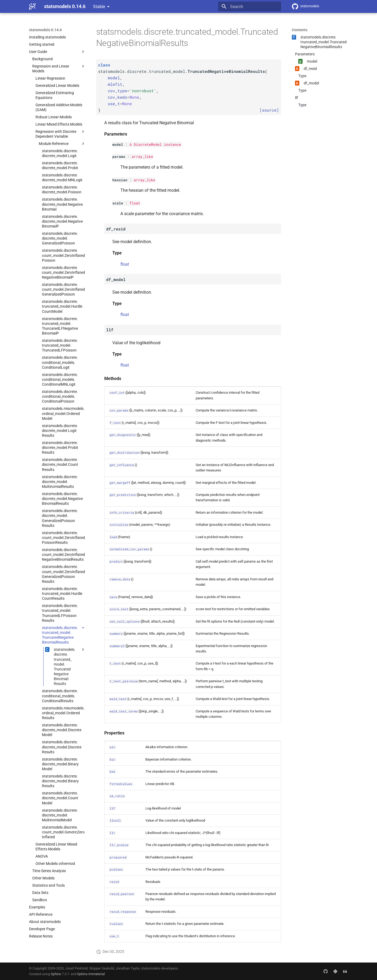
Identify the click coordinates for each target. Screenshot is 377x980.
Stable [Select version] (99, 7)
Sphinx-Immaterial (91, 974)
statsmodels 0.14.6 (45, 30)
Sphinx (56, 974)
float (135, 203)
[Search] (250, 6)
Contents (300, 30)
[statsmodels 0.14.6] (32, 6)
